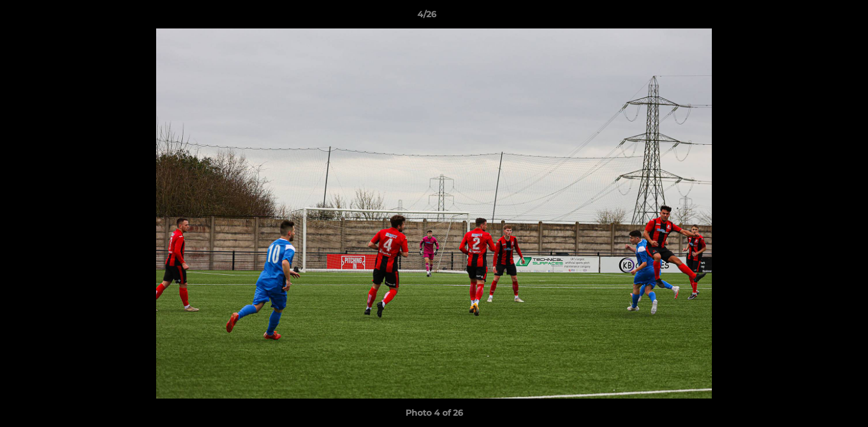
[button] (818, 17)
